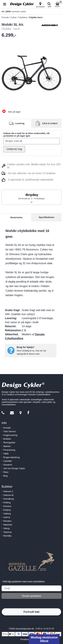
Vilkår (6, 454)
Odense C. (8, 491)
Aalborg (7, 514)
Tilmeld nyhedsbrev (32, 596)
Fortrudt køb (32, 612)
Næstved (8, 525)
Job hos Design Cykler (14, 468)
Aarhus (7, 517)
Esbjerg (7, 510)
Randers (7, 521)
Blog (5, 476)
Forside (5, 17)
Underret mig (14, 149)
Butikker (7, 439)
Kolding (7, 502)
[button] (44, 639)
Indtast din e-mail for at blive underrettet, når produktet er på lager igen (27, 135)
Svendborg (8, 499)
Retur (6, 472)
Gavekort (8, 465)
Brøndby (7, 536)
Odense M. (9, 495)
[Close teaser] (28, 633)
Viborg (6, 528)
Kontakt (7, 428)
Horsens (7, 506)
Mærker (7, 446)
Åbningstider (9, 443)
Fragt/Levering (10, 435)
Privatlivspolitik (27, 639)
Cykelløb (7, 461)
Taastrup (7, 532)
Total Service (9, 431)
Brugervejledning (11, 457)
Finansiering (9, 450)
